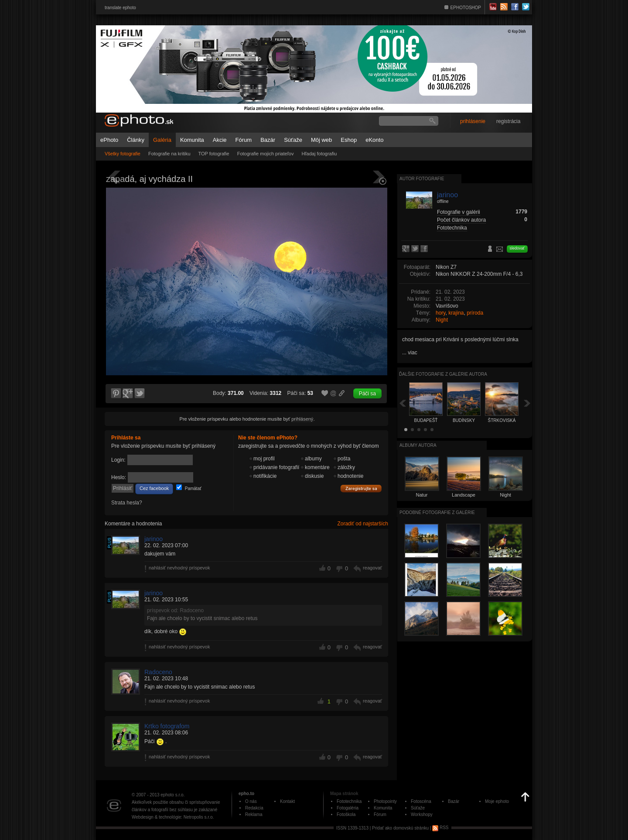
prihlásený (302, 419)
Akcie (220, 140)
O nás (251, 801)
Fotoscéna (421, 801)
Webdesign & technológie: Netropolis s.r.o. (173, 817)
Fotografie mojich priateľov (266, 154)
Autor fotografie (422, 179)
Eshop (349, 140)
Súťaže (293, 140)
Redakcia (254, 808)
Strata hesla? (127, 503)
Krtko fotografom (167, 726)
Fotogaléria (348, 808)
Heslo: (119, 477)
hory (440, 313)
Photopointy (385, 801)
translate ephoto (120, 8)
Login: (118, 460)
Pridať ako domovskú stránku (400, 828)
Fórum (244, 140)
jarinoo (154, 539)
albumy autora (418, 445)
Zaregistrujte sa (361, 489)
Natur (422, 495)
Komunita (192, 140)
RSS (440, 828)
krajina (456, 313)
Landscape (464, 495)
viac (412, 353)
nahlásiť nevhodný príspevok (179, 568)
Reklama (254, 814)
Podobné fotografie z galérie (437, 513)
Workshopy (422, 814)
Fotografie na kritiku (169, 154)
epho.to (246, 794)
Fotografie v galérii (459, 212)
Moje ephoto (497, 801)
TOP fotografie (214, 154)
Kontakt (287, 801)
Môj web (321, 140)
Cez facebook (154, 488)
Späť (403, 403)
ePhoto (109, 140)
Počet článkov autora (461, 220)
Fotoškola (346, 814)
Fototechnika (452, 228)
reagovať (372, 568)
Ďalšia (527, 403)
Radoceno (158, 672)
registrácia (508, 121)
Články (136, 140)
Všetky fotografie (123, 154)
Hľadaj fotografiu (319, 154)
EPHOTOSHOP (466, 8)
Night (442, 320)
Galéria (162, 140)
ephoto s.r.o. (172, 795)
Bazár (268, 140)
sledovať (517, 248)
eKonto (374, 140)
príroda (475, 313)
